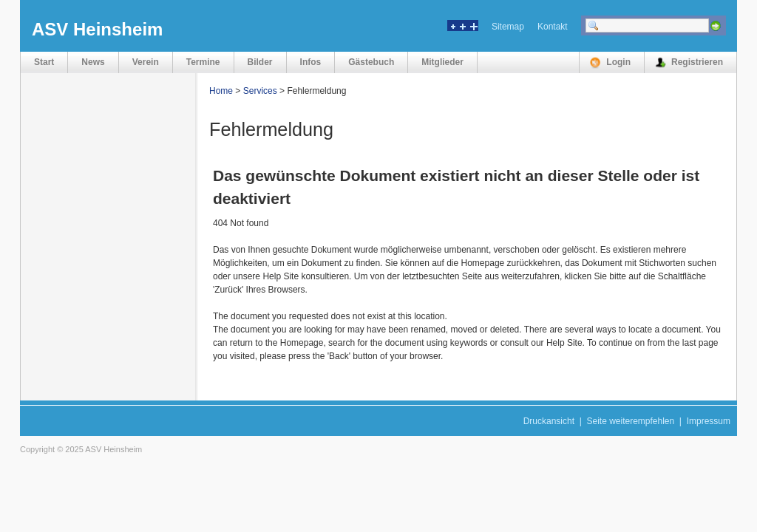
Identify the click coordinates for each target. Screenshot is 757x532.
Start (44, 62)
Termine (203, 62)
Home (221, 91)
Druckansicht (549, 421)
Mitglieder (442, 62)
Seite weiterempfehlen (630, 421)
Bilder (260, 62)
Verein (146, 62)
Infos (311, 62)
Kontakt (553, 27)
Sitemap (508, 27)
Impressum (709, 421)
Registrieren (697, 62)
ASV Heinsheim (97, 29)
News (93, 62)
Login (618, 62)
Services (260, 91)
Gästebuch (371, 62)
